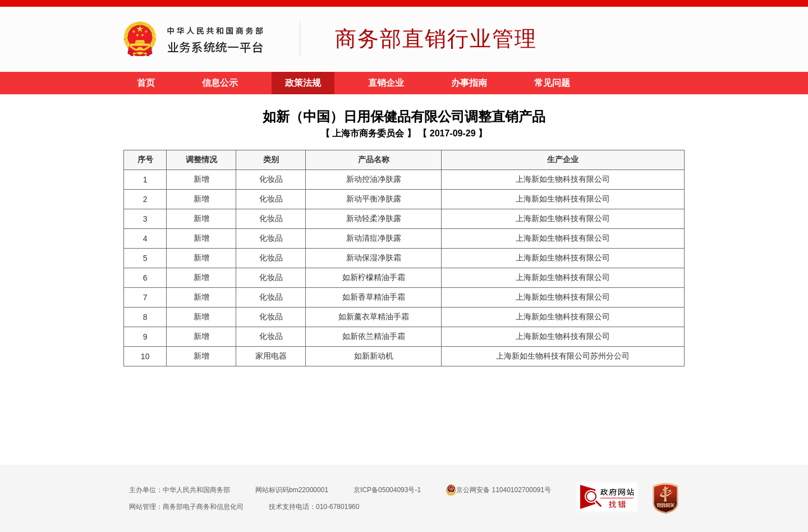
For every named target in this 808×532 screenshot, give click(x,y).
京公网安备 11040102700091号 (499, 490)
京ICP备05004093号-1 (387, 490)
